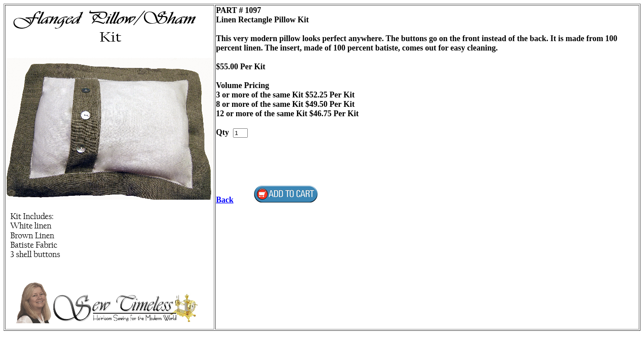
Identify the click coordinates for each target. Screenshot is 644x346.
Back (225, 200)
